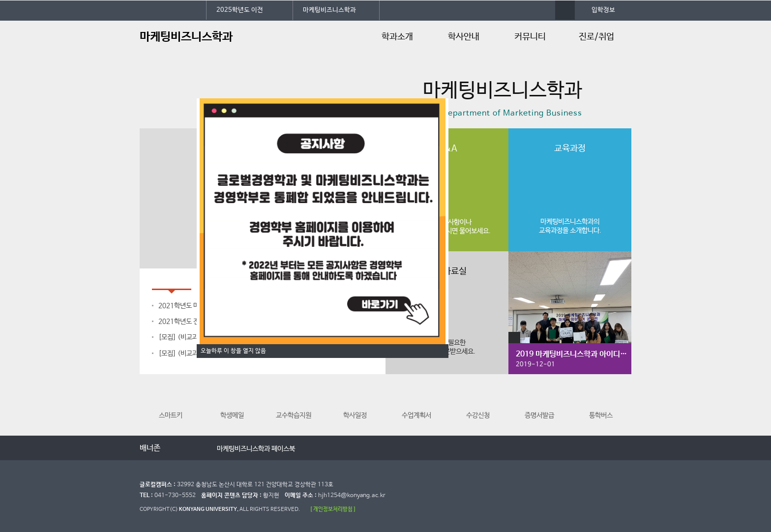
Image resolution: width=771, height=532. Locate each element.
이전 (175, 449)
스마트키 (171, 402)
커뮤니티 (530, 37)
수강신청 (478, 402)
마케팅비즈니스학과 (329, 10)
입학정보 (603, 10)
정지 (145, 116)
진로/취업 (596, 37)
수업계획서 (416, 402)
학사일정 (355, 402)
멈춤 (185, 449)
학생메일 (232, 402)
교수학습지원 (294, 402)
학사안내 (464, 37)
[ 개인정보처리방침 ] (333, 509)
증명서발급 (539, 402)
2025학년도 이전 (240, 10)
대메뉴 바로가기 (0, 0)
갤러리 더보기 (514, 338)
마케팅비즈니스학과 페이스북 (256, 449)
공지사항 (172, 280)
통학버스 (601, 402)
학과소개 (397, 37)
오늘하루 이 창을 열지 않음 (233, 351)
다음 (195, 449)
